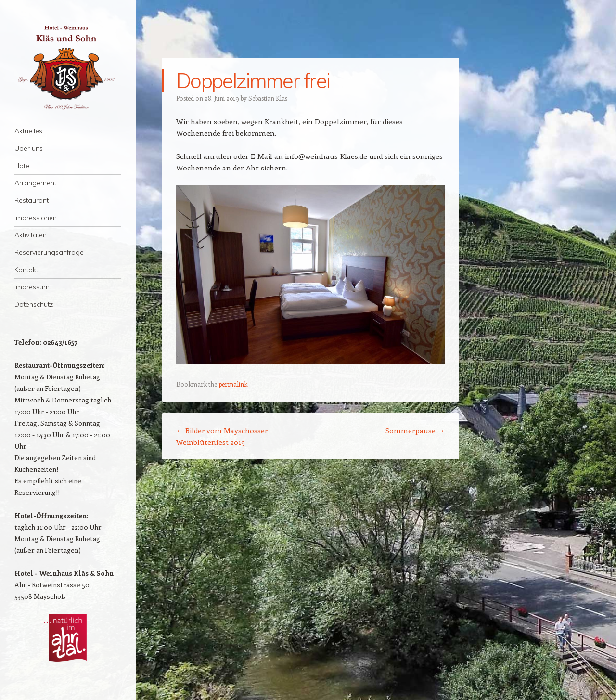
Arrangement (35, 183)
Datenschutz (34, 304)
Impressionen (36, 218)
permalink (233, 384)
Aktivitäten (31, 235)
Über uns (29, 148)
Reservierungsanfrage (49, 252)
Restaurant (32, 200)
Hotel (23, 166)
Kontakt (26, 270)
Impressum (32, 287)
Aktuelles (28, 131)
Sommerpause (415, 430)
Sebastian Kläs (268, 98)
